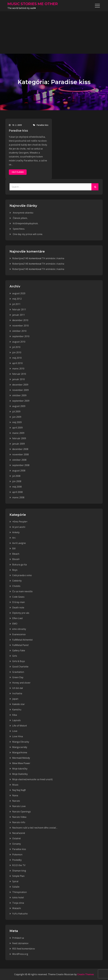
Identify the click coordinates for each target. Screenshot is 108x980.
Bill (14, 548)
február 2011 (19, 309)
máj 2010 (17, 358)
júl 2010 (16, 347)
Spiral (15, 881)
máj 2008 (17, 487)
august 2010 (19, 342)
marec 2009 (18, 433)
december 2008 (20, 449)
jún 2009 (17, 417)
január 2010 (18, 379)
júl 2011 (16, 304)
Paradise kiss (42, 125)
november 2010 (20, 326)
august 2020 (19, 293)
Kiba (15, 715)
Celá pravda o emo (22, 575)
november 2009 (20, 390)
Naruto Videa (19, 817)
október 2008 (19, 460)
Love (15, 731)
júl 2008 (16, 476)
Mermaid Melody (21, 758)
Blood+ (16, 559)
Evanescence (19, 634)
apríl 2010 (17, 363)
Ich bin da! (18, 688)
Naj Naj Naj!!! (19, 790)
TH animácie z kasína (53, 258)
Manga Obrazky (21, 742)
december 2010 (20, 320)
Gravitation (18, 672)
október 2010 (19, 331)
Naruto (16, 801)
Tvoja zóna (18, 903)
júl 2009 (16, 412)
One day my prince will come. (28, 234)
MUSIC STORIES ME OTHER (33, 4)
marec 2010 (18, 369)
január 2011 (18, 315)
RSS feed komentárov (24, 949)
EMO (15, 624)
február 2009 (19, 438)
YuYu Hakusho (20, 914)
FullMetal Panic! (20, 645)
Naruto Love (19, 806)
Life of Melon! (19, 726)
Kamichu (17, 710)
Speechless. (19, 229)
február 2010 (19, 374)
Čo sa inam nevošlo (22, 591)
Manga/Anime (20, 752)
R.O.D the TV (19, 865)
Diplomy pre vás (21, 613)
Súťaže (16, 887)
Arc (14, 538)
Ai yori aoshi (19, 527)
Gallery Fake (19, 650)
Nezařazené (19, 833)
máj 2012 (17, 299)
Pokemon (17, 855)
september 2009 (21, 401)
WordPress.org (20, 954)
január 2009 (18, 444)
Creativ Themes (86, 974)
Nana (15, 795)
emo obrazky (19, 629)
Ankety (16, 532)
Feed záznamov (20, 943)
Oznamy (17, 844)
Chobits (16, 586)
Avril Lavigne (19, 543)
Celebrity (17, 581)
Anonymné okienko (23, 213)
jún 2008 (17, 481)
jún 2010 (17, 352)
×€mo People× (20, 522)
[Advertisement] (54, 33)
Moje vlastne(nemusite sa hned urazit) (32, 779)
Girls (15, 656)
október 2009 (19, 395)
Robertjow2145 (20, 258)
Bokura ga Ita (19, 565)
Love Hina (18, 736)
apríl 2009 (17, 428)
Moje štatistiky (20, 774)
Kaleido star (18, 704)
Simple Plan (18, 876)
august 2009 (19, 406)
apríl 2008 (17, 492)
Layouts (16, 720)
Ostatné (16, 838)
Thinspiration (19, 892)
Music (15, 785)
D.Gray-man (18, 602)
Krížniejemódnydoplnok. (26, 223)
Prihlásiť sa (18, 938)
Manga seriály (20, 747)
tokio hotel (18, 897)
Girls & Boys (19, 661)
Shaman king (19, 871)
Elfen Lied (17, 618)
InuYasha (17, 693)
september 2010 (21, 336)
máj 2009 (17, 422)
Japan (15, 699)
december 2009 (20, 385)
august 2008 (19, 471)
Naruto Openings (22, 812)
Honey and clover (21, 683)
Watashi (17, 908)
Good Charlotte (20, 667)
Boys (15, 570)
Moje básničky (20, 769)
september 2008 (21, 465)
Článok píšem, (20, 218)
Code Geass (18, 597)
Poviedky (17, 860)
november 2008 (20, 454)
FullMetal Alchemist (22, 640)
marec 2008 (18, 497)
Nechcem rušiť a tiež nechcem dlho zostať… (35, 828)
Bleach (16, 554)
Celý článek (18, 172)
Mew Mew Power (21, 763)
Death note (18, 608)
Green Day (18, 677)
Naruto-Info (19, 822)
